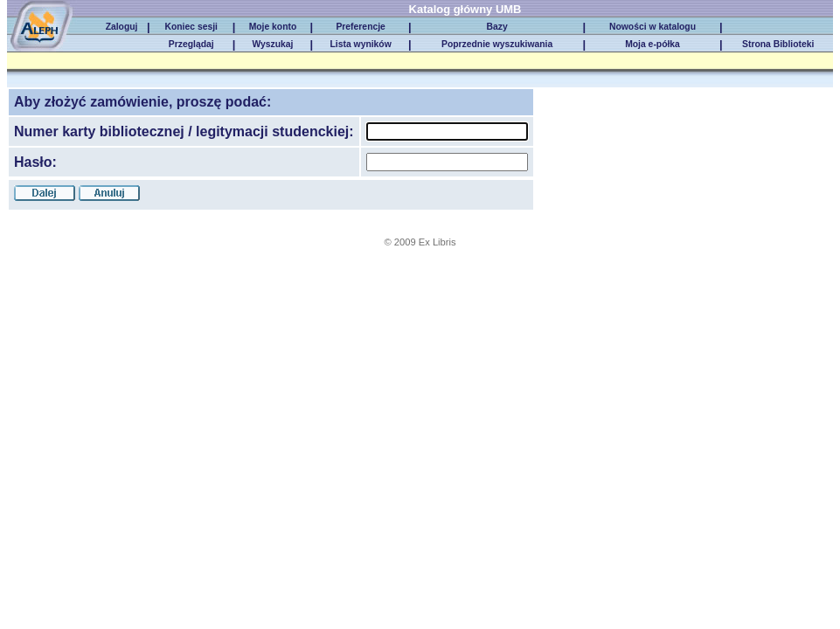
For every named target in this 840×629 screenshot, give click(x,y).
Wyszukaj (272, 44)
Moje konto (273, 27)
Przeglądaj (191, 44)
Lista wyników (361, 44)
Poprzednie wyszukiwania (497, 44)
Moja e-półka (653, 44)
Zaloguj (122, 27)
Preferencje (360, 27)
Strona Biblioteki (778, 44)
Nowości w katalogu (653, 27)
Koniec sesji (191, 27)
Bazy (497, 27)
